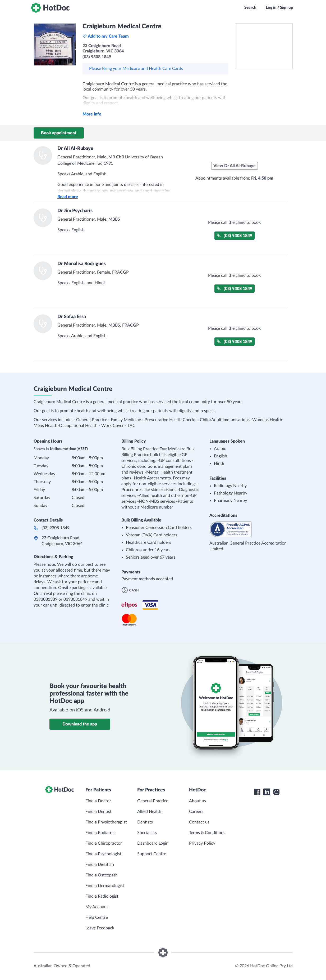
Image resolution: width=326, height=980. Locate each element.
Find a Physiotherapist (106, 822)
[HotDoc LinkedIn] (267, 792)
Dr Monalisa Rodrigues (82, 264)
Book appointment (59, 133)
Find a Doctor (98, 801)
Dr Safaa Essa (72, 317)
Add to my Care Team (106, 36)
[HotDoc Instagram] (276, 792)
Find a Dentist (98, 812)
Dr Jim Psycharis (75, 211)
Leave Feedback (100, 928)
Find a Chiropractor (104, 843)
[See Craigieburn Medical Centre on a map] (264, 46)
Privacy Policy (202, 843)
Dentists (145, 822)
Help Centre (97, 917)
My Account (97, 907)
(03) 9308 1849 (235, 236)
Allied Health (149, 812)
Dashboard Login (153, 843)
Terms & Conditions (207, 833)
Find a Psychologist (103, 854)
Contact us (199, 822)
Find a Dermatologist (105, 886)
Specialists (147, 833)
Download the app (80, 724)
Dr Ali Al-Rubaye (75, 149)
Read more (68, 197)
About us (198, 801)
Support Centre (152, 854)
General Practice (153, 801)
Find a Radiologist (102, 896)
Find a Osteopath (102, 875)
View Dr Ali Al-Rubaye (235, 166)
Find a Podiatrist (101, 833)
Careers (196, 812)
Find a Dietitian (100, 865)
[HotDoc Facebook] (257, 792)
